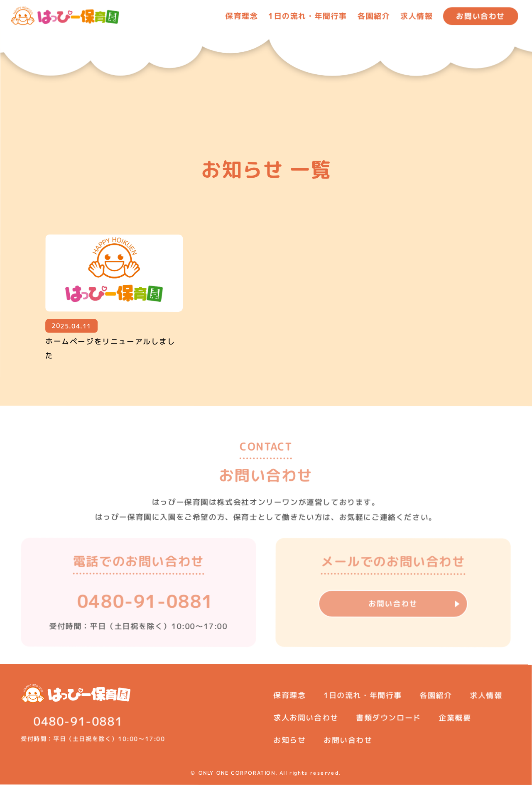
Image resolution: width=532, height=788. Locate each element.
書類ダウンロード (389, 721)
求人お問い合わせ (306, 721)
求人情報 (417, 16)
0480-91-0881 (146, 609)
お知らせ (289, 743)
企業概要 (455, 721)
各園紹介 (374, 16)
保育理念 (242, 16)
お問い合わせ (481, 16)
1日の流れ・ (308, 16)
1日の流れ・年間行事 (363, 698)
